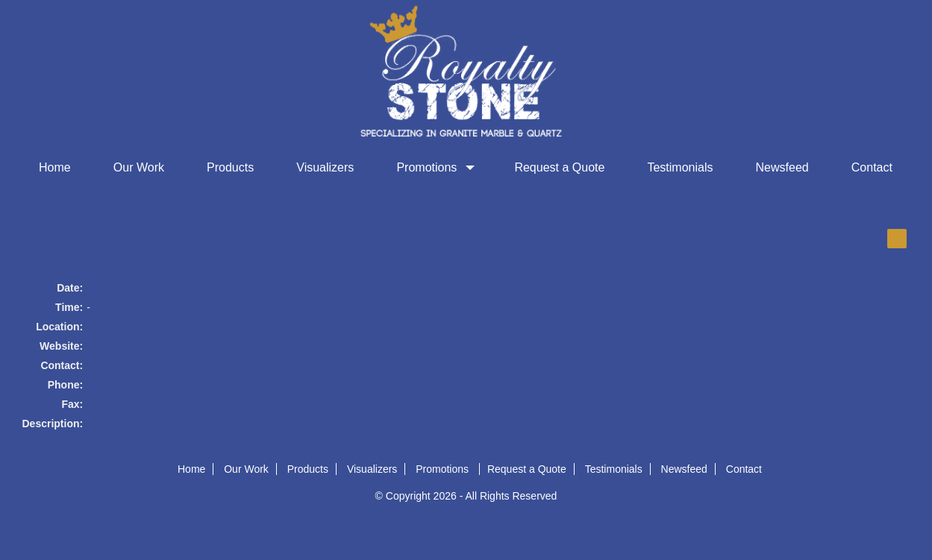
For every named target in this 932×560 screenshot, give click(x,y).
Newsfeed (782, 167)
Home (55, 167)
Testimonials (680, 167)
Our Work (139, 167)
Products (230, 167)
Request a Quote (559, 167)
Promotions (434, 167)
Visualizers (325, 167)
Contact (872, 167)
